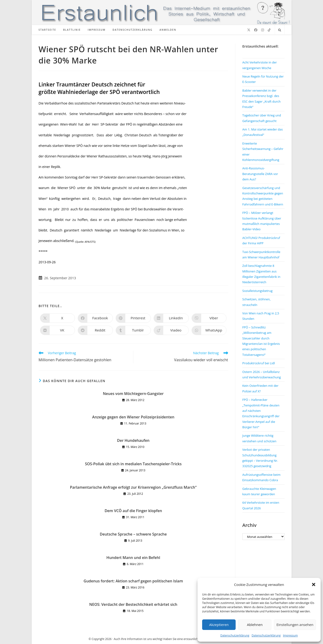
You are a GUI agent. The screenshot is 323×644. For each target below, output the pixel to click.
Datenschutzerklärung (235, 635)
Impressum (290, 635)
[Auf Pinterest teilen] (133, 318)
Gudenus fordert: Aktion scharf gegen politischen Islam (133, 581)
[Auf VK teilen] (58, 330)
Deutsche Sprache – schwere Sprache (133, 534)
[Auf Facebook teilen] (95, 318)
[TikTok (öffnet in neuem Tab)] (269, 30)
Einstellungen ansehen (295, 625)
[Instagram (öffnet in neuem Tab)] (263, 30)
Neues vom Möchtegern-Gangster (133, 394)
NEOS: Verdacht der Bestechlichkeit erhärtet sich (133, 604)
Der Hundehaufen (133, 440)
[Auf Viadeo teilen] (171, 330)
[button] (314, 584)
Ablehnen (255, 625)
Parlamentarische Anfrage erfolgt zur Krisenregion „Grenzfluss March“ (133, 487)
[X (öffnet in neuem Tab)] (249, 30)
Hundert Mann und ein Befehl (133, 558)
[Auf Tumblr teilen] (133, 330)
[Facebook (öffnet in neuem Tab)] (256, 30)
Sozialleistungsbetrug (258, 291)
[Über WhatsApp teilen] (209, 330)
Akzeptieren (219, 625)
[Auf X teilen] (58, 318)
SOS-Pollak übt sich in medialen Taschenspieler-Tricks (133, 464)
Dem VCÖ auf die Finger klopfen (133, 511)
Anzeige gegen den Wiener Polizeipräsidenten (133, 417)
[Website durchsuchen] (280, 30)
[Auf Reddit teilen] (95, 330)
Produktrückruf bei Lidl (259, 363)
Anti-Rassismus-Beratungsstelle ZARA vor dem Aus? (260, 174)
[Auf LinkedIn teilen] (171, 318)
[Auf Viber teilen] (209, 318)
